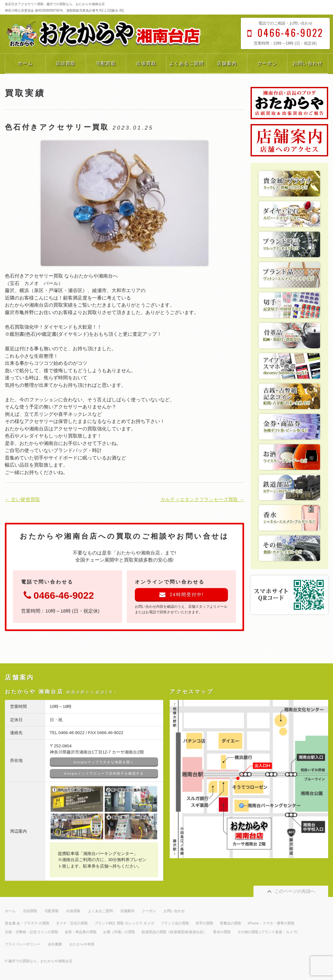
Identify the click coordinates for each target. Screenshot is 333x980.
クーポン (267, 63)
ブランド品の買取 (175, 923)
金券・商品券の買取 (81, 932)
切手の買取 (204, 923)
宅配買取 (106, 63)
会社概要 (55, 944)
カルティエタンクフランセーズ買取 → (202, 499)
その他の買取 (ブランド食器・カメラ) (267, 932)
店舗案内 (227, 63)
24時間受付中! (182, 595)
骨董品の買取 (231, 923)
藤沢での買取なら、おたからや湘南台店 (40, 961)
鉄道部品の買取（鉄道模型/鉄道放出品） (174, 932)
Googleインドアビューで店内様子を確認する (104, 773)
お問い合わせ (307, 63)
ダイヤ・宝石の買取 (72, 923)
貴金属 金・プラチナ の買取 (27, 923)
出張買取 (146, 63)
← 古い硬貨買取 (22, 499)
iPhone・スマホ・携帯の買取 (271, 923)
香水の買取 (222, 932)
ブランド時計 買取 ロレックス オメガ (124, 923)
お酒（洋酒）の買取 (119, 932)
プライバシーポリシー (23, 944)
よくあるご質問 (187, 63)
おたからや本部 (82, 944)
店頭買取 (66, 63)
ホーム (25, 63)
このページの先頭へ (291, 891)
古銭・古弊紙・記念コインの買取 (32, 932)
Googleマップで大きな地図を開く (104, 762)
